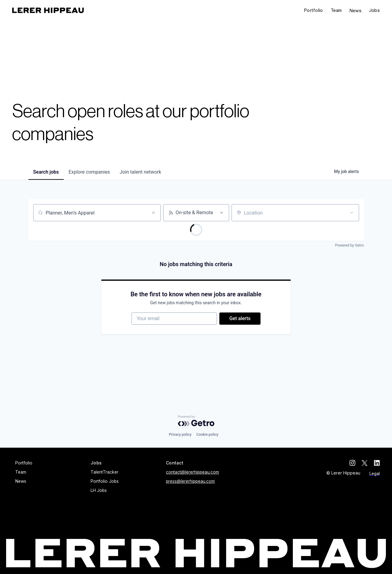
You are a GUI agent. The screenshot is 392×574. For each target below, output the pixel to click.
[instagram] (352, 463)
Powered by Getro (349, 245)
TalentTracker (104, 472)
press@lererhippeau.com (190, 481)
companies (89, 172)
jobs (46, 172)
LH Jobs (99, 490)
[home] (48, 10)
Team (336, 10)
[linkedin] (377, 463)
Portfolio (314, 10)
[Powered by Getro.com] (196, 421)
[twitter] (365, 463)
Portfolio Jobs (105, 481)
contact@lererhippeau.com (192, 472)
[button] (374, 11)
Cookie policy (207, 435)
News (356, 11)
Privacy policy (180, 435)
